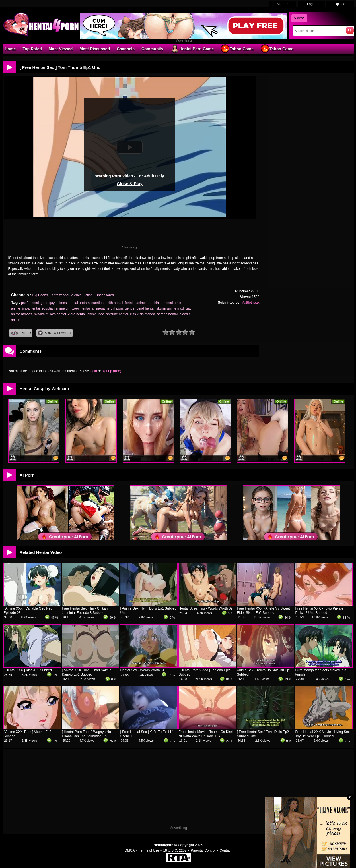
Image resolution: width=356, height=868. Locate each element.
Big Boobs (40, 295)
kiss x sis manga (143, 314)
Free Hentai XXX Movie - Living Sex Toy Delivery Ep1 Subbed (323, 734)
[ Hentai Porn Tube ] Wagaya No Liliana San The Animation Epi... (87, 734)
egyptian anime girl (56, 308)
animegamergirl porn (107, 308)
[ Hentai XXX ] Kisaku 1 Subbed (28, 670)
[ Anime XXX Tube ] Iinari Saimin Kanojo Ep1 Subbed (87, 672)
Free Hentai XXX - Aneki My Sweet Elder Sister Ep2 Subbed (264, 611)
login (93, 371)
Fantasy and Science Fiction (72, 295)
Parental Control (203, 850)
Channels (126, 49)
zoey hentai (81, 308)
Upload (340, 4)
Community (152, 49)
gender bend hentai (140, 308)
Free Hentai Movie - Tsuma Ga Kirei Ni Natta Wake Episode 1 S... (206, 734)
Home (10, 49)
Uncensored (105, 295)
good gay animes (54, 303)
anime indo (96, 314)
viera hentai (77, 314)
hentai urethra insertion (86, 303)
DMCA (130, 850)
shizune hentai (117, 314)
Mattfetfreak (250, 303)
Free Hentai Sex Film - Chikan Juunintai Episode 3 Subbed (85, 611)
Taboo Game (237, 49)
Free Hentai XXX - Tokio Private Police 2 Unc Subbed (319, 611)
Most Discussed (95, 49)
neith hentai (114, 303)
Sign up (282, 4)
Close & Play (130, 184)
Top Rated (32, 49)
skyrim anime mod (170, 308)
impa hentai (31, 308)
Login (311, 4)
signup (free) (111, 371)
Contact (226, 850)
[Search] (318, 31)
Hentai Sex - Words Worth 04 (143, 670)
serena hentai (167, 314)
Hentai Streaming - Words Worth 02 (206, 608)
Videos (299, 18)
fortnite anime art (138, 303)
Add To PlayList (55, 333)
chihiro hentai (163, 303)
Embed (21, 333)
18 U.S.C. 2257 (175, 850)
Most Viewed (61, 49)
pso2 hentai (30, 303)
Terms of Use (149, 850)
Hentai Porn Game (192, 49)
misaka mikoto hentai (50, 314)
